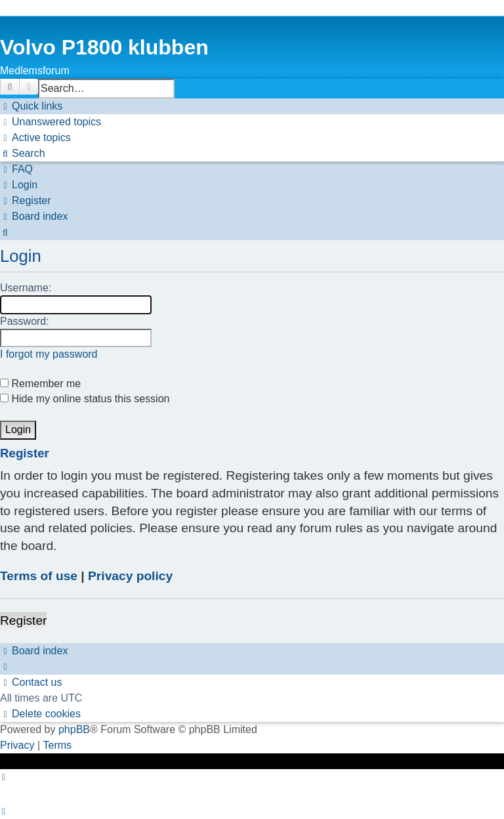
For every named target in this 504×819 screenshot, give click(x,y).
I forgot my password (49, 354)
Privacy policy (130, 576)
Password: (25, 321)
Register (23, 620)
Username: (26, 288)
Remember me (40, 384)
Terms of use (39, 576)
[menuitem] (51, 122)
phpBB (74, 729)
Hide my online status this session (85, 399)
